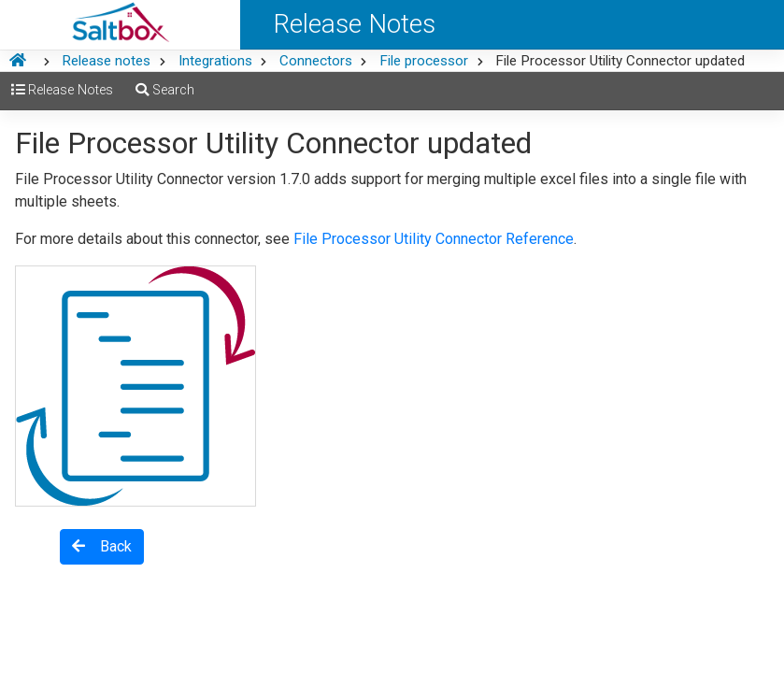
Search (165, 90)
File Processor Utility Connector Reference (434, 239)
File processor (424, 61)
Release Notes (62, 90)
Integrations (215, 61)
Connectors (316, 61)
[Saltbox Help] (120, 25)
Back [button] (102, 546)
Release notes (106, 61)
